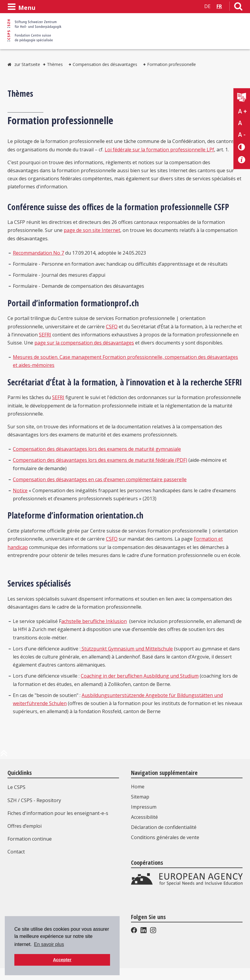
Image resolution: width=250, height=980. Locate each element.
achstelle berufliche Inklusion (94, 621)
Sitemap (140, 797)
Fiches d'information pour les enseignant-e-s (58, 813)
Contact (16, 852)
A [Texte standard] (240, 123)
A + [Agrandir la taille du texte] (242, 111)
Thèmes (55, 64)
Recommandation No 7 (38, 253)
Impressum (144, 807)
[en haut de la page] (4, 756)
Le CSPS (16, 787)
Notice (20, 490)
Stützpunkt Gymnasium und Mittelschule (127, 649)
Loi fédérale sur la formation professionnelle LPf (159, 150)
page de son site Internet (92, 230)
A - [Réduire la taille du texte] (242, 135)
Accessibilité (144, 817)
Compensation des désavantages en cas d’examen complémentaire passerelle (100, 479)
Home (138, 787)
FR (219, 6)
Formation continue (30, 839)
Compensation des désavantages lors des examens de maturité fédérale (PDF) (100, 460)
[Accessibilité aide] (242, 160)
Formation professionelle (172, 64)
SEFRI (45, 335)
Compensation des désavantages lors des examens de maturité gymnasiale (97, 449)
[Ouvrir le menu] (22, 7)
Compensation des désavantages (105, 64)
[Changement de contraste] (242, 147)
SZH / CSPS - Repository (34, 800)
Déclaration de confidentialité (164, 827)
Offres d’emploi (25, 826)
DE (207, 6)
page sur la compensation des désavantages (84, 343)
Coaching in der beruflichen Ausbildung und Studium (140, 676)
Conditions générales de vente (165, 837)
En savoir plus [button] (49, 944)
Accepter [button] (62, 960)
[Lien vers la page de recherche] (238, 7)
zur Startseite (27, 64)
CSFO (112, 327)
